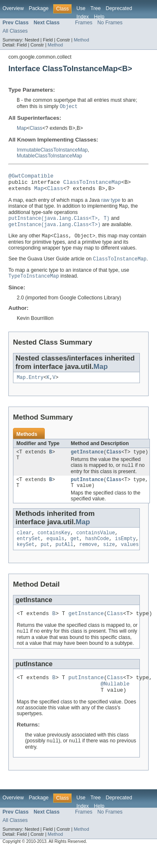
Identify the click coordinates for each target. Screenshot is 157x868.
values (130, 558)
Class (36, 129)
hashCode (97, 551)
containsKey (54, 544)
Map (22, 129)
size (109, 558)
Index (82, 17)
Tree (96, 8)
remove (88, 558)
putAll (64, 558)
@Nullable (115, 701)
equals (55, 551)
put (45, 558)
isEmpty (126, 551)
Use (81, 8)
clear (24, 544)
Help (99, 17)
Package (39, 8)
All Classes (15, 31)
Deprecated (119, 8)
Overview (13, 8)
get (75, 551)
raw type (111, 205)
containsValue (95, 544)
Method (81, 40)
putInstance (87, 489)
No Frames (110, 23)
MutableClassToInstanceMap (49, 157)
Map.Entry (30, 385)
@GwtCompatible (31, 178)
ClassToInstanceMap (92, 185)
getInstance (87, 461)
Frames (84, 23)
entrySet (29, 551)
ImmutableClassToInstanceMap (52, 151)
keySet (26, 558)
